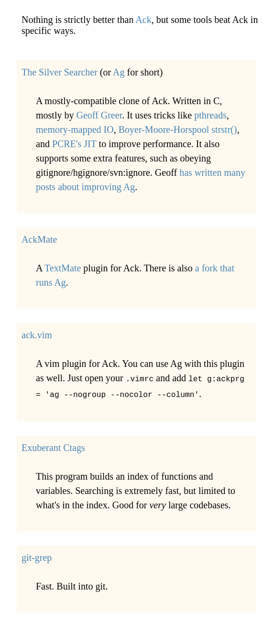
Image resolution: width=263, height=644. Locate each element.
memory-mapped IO (75, 129)
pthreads (210, 115)
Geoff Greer (99, 115)
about (68, 187)
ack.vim (37, 335)
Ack (143, 20)
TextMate (63, 268)
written (208, 172)
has (186, 172)
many (234, 172)
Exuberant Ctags (53, 446)
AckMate (39, 239)
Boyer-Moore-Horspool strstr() (178, 129)
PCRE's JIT (74, 144)
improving (102, 187)
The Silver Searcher (60, 72)
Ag (119, 72)
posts (46, 187)
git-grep (37, 556)
